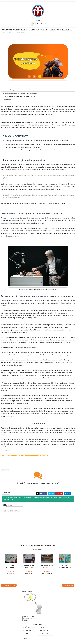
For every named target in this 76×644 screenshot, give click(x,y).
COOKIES (28, 630)
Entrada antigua (68, 585)
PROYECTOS (44, 630)
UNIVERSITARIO (45, 634)
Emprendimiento (20, 32)
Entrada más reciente (9, 585)
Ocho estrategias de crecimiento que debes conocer (19, 96)
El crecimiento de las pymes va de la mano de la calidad (20, 93)
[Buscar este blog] (31, 618)
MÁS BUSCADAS (30, 627)
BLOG (26, 634)
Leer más (11, 571)
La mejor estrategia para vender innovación (16, 90)
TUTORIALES (44, 627)
